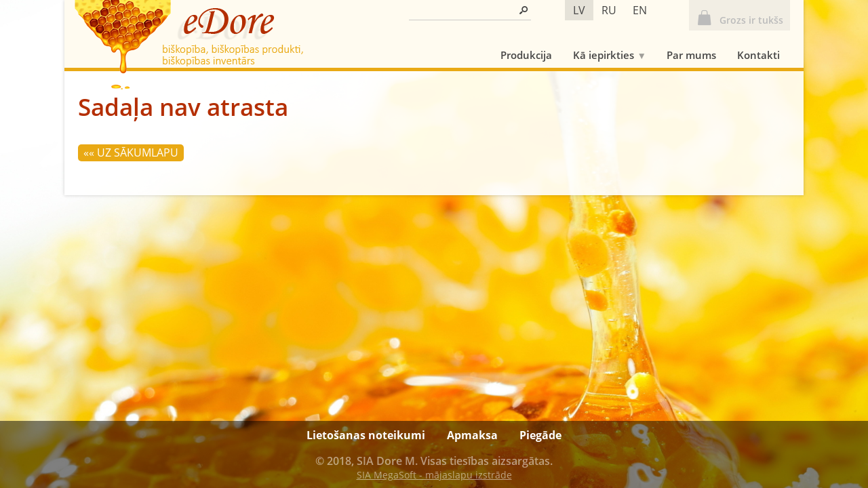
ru (609, 10)
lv (579, 10)
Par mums (691, 55)
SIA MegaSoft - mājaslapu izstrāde (434, 475)
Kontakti (758, 55)
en (640, 10)
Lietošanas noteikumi (366, 435)
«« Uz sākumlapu (131, 152)
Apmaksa (472, 435)
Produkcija (526, 55)
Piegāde (540, 435)
